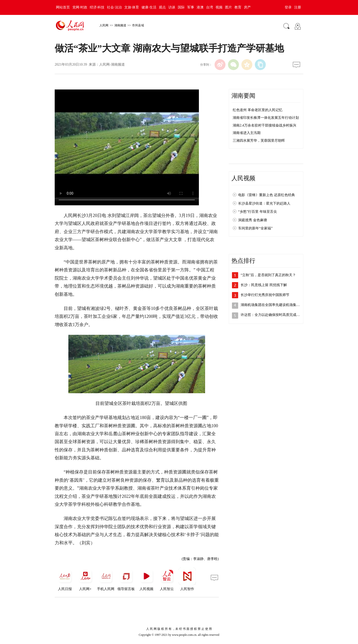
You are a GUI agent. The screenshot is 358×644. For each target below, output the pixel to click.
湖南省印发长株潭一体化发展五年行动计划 (266, 118)
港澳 (200, 7)
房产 (247, 7)
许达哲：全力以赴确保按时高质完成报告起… (275, 315)
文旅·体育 (132, 7)
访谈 (172, 7)
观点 (162, 7)
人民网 (104, 25)
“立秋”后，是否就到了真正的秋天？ (268, 275)
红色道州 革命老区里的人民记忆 (258, 110)
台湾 (210, 7)
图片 (228, 7)
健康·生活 (149, 7)
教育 (238, 7)
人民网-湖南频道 (112, 64)
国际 (181, 7)
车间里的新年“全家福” (255, 228)
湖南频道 (120, 25)
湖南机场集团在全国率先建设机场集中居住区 (275, 305)
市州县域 (138, 25)
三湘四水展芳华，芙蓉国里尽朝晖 (259, 141)
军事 (191, 7)
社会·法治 (114, 7)
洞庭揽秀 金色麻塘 (253, 220)
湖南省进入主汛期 (247, 133)
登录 (288, 7)
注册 (298, 7)
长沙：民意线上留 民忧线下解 (264, 285)
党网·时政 (80, 7)
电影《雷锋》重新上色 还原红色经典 (267, 195)
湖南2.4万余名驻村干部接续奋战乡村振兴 (265, 125)
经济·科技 (97, 7)
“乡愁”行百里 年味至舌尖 (258, 212)
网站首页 (63, 7)
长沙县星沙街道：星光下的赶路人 (264, 203)
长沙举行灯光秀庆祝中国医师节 (265, 295)
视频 (219, 7)
